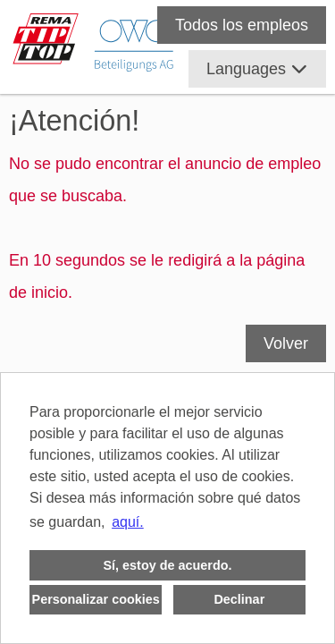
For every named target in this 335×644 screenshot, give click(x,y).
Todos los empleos (242, 25)
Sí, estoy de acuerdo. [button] (168, 565)
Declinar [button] (239, 599)
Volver (286, 343)
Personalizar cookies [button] (96, 599)
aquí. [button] (128, 522)
